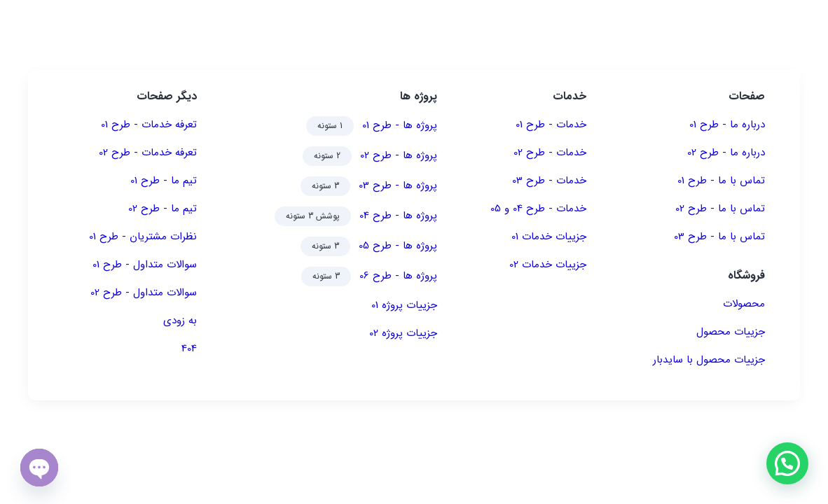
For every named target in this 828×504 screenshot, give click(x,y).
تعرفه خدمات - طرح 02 (148, 153)
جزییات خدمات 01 (549, 237)
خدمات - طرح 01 (551, 125)
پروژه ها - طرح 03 (398, 185)
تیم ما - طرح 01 (164, 181)
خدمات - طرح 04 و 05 (538, 209)
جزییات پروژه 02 (403, 333)
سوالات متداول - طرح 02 (144, 293)
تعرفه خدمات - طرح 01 (149, 125)
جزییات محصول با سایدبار (709, 360)
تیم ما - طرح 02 (163, 209)
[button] (787, 463)
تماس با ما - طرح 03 (719, 237)
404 (189, 349)
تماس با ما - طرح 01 (721, 181)
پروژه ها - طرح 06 (398, 276)
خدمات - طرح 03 (549, 181)
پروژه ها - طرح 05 (398, 246)
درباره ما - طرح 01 (727, 125)
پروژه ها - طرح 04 (398, 216)
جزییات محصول (731, 332)
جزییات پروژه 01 (404, 305)
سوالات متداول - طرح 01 (145, 265)
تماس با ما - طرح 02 (720, 209)
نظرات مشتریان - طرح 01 (143, 237)
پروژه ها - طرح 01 (400, 125)
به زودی (180, 321)
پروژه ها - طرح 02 (399, 155)
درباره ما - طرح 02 (726, 153)
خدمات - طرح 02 (550, 153)
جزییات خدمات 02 (548, 265)
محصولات (744, 304)
